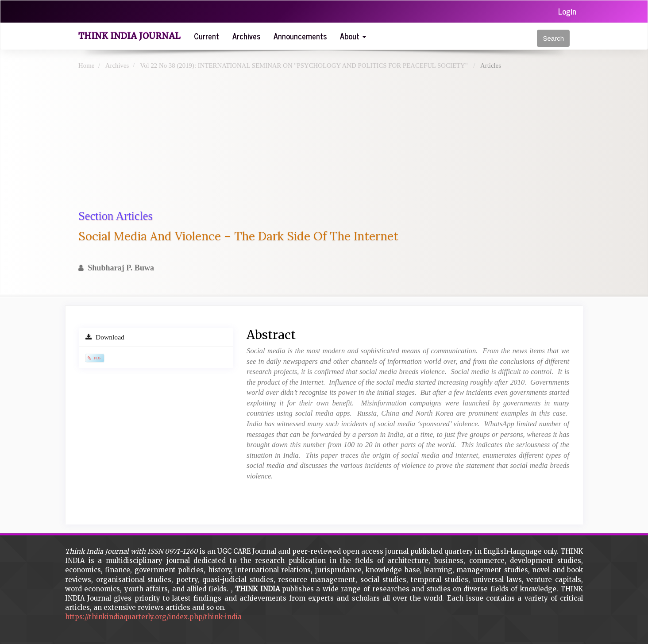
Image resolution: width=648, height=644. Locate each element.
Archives (246, 36)
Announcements (300, 36)
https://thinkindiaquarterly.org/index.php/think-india (153, 617)
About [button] (353, 36)
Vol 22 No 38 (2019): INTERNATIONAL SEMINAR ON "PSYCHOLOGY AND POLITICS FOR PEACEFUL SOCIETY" (305, 66)
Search (553, 38)
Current (206, 36)
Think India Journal (129, 36)
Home (86, 66)
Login (567, 11)
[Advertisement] (344, 142)
